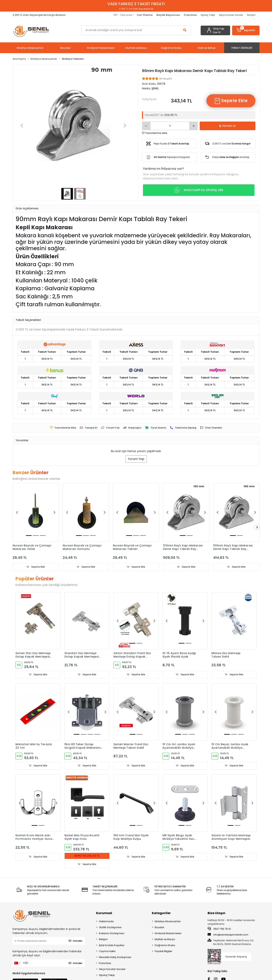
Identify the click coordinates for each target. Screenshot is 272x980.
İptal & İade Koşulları (112, 946)
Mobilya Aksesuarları (168, 922)
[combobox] (17, 964)
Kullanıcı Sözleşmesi (112, 934)
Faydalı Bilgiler (164, 952)
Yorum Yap (136, 459)
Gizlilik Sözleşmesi (110, 928)
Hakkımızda (106, 922)
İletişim (251, 15)
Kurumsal (104, 914)
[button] (246, 30)
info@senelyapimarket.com (228, 935)
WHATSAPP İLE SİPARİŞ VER (199, 190)
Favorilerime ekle (155, 133)
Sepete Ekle (231, 101)
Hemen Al (228, 126)
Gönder (76, 941)
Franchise (105, 964)
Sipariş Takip (208, 15)
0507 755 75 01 (219, 929)
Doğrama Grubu (165, 946)
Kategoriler (161, 914)
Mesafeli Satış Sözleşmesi (115, 958)
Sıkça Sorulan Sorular (231, 15)
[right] (259, 527)
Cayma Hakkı (107, 952)
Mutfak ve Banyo (165, 940)
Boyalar (160, 928)
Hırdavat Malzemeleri (168, 934)
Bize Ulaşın (216, 914)
